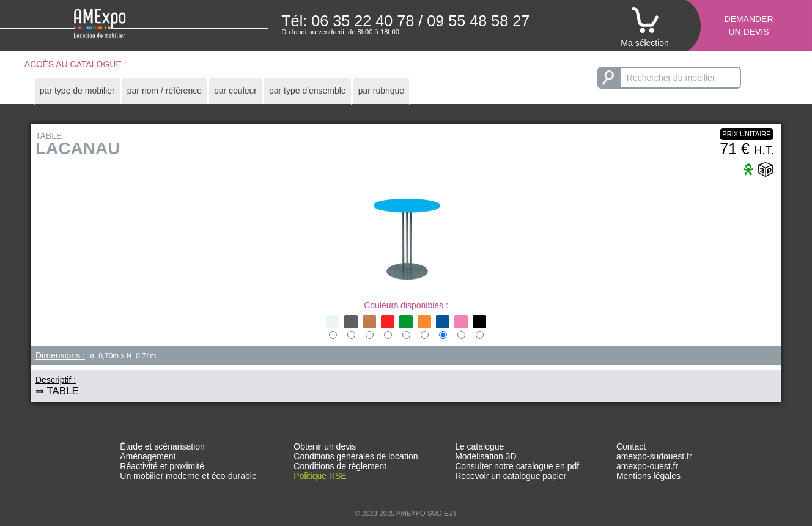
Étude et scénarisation (162, 446)
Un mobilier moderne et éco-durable (188, 476)
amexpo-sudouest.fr (654, 456)
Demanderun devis (748, 25)
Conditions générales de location (356, 456)
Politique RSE (320, 476)
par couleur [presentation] (235, 91)
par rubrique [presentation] (382, 91)
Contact (631, 446)
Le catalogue (479, 446)
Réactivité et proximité (162, 466)
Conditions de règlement (340, 466)
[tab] (77, 91)
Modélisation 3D (485, 456)
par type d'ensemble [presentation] (308, 91)
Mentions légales (648, 476)
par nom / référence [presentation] (164, 91)
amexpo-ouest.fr (647, 466)
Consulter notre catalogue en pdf (517, 466)
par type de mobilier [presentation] (77, 91)
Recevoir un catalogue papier (511, 476)
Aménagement (148, 456)
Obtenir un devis (325, 446)
